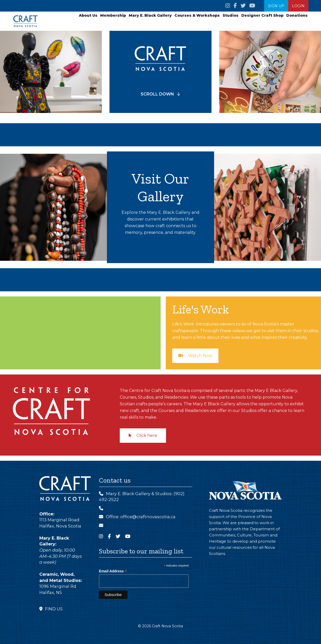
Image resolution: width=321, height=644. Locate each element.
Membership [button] (113, 15)
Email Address (113, 571)
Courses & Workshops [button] (197, 15)
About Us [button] (88, 15)
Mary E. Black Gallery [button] (150, 15)
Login (298, 6)
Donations (297, 15)
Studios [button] (231, 15)
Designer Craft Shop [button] (262, 15)
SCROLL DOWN (160, 94)
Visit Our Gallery (160, 187)
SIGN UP (276, 6)
